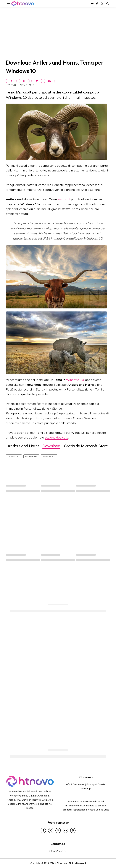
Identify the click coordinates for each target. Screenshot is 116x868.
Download (51, 446)
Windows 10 (75, 380)
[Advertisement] (58, 33)
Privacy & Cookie (96, 784)
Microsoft (64, 199)
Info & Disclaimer (75, 784)
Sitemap (86, 788)
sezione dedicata (57, 437)
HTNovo (11, 85)
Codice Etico (102, 810)
